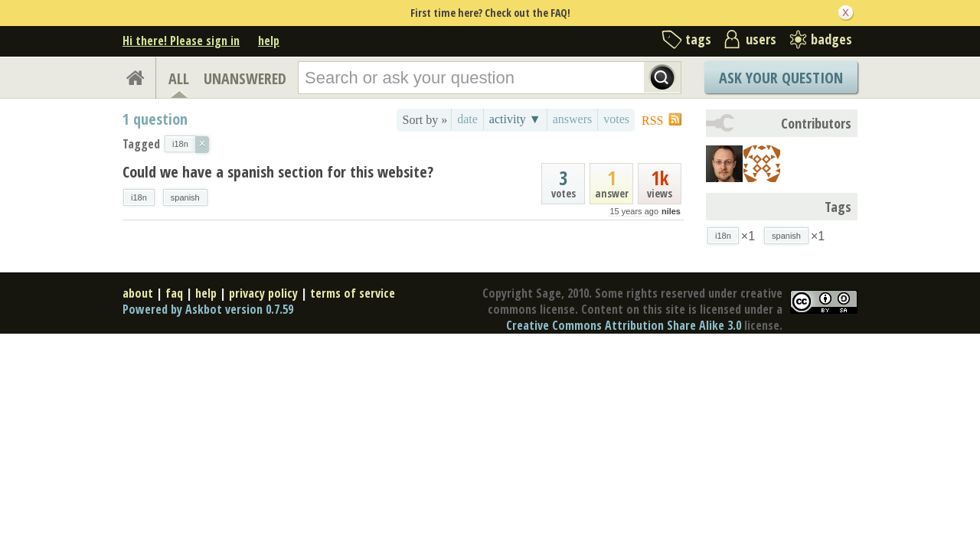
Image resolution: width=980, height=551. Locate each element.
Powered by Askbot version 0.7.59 (208, 309)
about (138, 293)
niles (671, 211)
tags (698, 39)
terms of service (353, 293)
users (761, 39)
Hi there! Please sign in (181, 41)
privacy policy (263, 293)
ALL (179, 78)
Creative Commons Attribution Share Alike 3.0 (624, 325)
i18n (139, 197)
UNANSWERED (245, 78)
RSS (652, 121)
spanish (185, 197)
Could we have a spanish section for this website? (278, 172)
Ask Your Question (781, 78)
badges (831, 39)
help (269, 41)
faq (174, 293)
